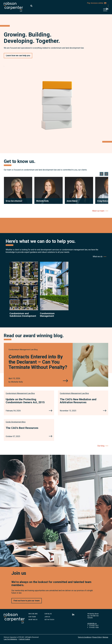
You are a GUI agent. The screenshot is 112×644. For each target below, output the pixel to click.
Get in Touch (49, 620)
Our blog (101, 446)
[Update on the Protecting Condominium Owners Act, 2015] (51, 411)
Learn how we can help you (18, 56)
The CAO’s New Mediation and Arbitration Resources (78, 401)
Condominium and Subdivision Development (23, 315)
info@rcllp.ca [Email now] (92, 623)
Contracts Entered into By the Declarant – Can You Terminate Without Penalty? (38, 362)
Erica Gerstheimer (14, 201)
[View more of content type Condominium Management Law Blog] (23, 350)
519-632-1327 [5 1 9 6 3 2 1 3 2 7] (94, 625)
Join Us (47, 617)
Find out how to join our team (27, 601)
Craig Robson (103, 201)
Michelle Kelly (42, 201)
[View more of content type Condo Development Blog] (16, 422)
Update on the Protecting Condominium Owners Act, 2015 (25, 401)
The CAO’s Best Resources (22, 428)
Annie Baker (72, 201)
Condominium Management (47, 315)
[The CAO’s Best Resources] (51, 436)
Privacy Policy (97, 637)
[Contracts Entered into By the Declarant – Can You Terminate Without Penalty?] (65, 381)
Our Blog (48, 614)
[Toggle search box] (31, 6)
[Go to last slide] (102, 174)
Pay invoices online (97, 3)
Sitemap (105, 637)
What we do (98, 257)
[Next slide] (106, 174)
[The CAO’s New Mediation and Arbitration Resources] (105, 411)
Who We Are (33, 614)
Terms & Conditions (85, 637)
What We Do (33, 620)
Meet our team (98, 211)
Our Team (32, 617)
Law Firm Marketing (10, 639)
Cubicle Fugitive (25, 639)
